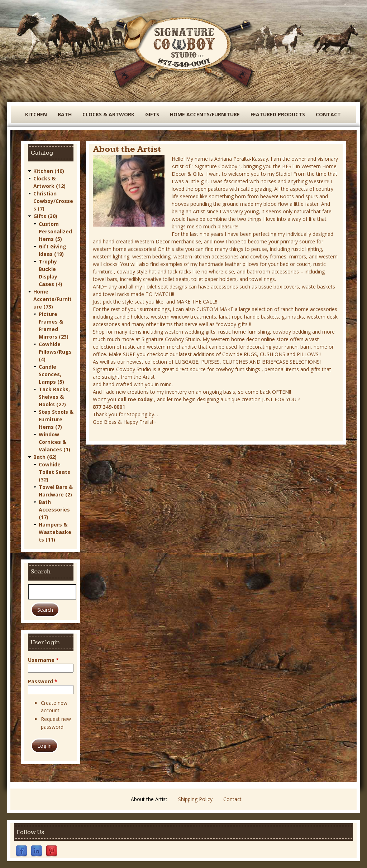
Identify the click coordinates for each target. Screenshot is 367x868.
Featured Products (278, 114)
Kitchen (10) (49, 171)
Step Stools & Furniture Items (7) (56, 419)
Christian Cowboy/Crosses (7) (53, 201)
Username (43, 660)
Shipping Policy (195, 799)
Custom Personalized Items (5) (55, 231)
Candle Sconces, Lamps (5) (51, 374)
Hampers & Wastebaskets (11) (55, 532)
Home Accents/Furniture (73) (53, 299)
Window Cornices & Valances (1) (54, 442)
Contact (328, 114)
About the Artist (149, 799)
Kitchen (36, 114)
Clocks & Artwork (108, 114)
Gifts (152, 114)
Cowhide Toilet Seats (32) (54, 472)
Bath (65, 114)
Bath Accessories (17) (54, 509)
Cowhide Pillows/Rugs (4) (55, 351)
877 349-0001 (109, 407)
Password (43, 681)
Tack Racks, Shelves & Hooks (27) (54, 396)
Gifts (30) (45, 216)
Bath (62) (45, 457)
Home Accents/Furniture (205, 114)
